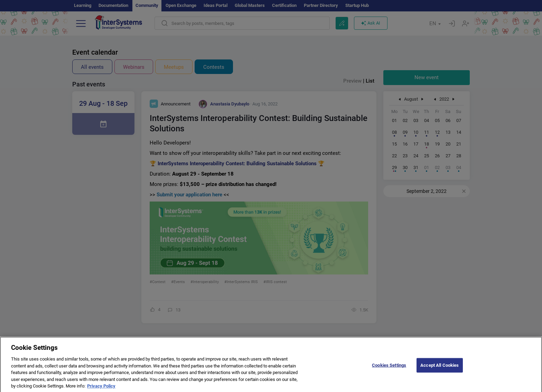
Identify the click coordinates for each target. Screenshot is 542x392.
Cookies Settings (389, 369)
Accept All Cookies (440, 369)
